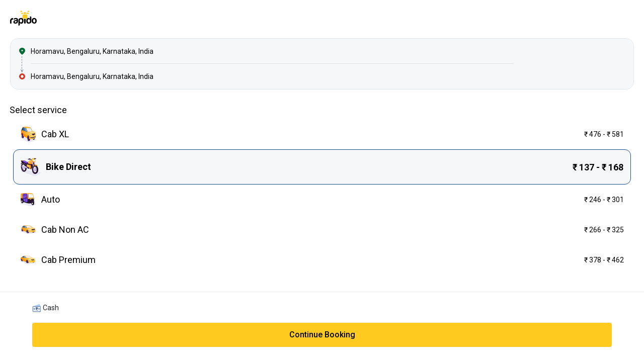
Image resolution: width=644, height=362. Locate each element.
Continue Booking (322, 335)
